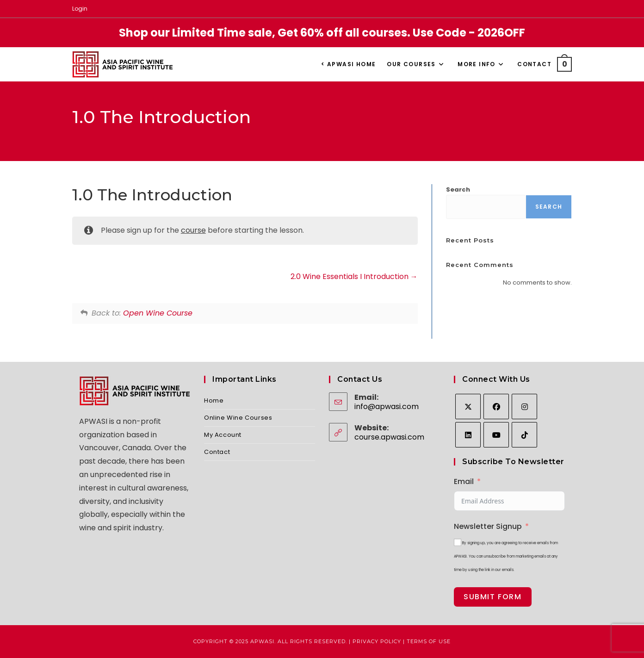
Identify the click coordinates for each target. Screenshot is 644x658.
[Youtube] (496, 435)
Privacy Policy (377, 641)
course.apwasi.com (389, 437)
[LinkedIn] (468, 435)
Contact (217, 452)
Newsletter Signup (488, 526)
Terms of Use (429, 641)
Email (464, 481)
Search (458, 189)
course (193, 230)
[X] (468, 407)
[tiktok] (524, 435)
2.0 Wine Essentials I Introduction (354, 276)
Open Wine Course (158, 313)
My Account (223, 435)
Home (214, 400)
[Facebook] (496, 407)
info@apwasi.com (387, 407)
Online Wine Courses (238, 418)
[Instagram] (524, 407)
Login (80, 9)
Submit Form (493, 597)
